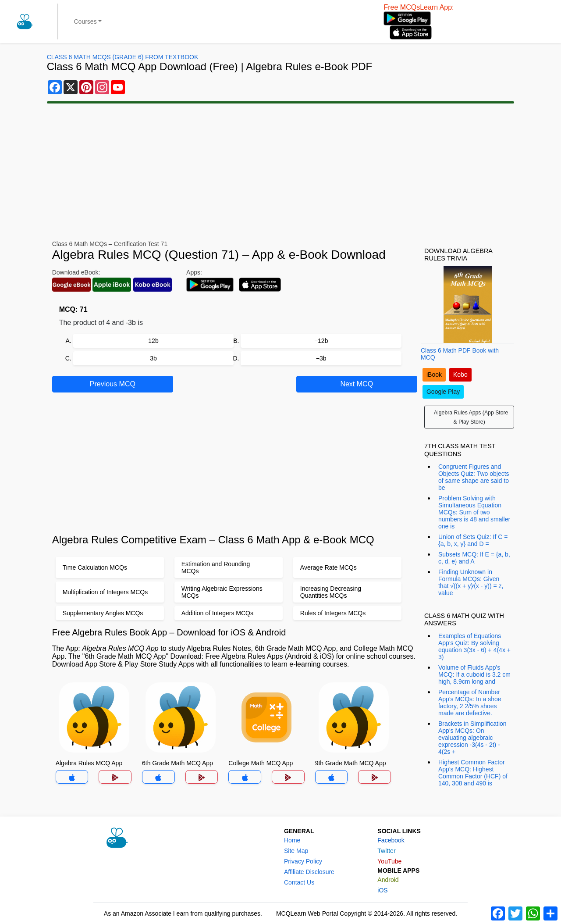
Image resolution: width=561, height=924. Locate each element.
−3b (321, 358)
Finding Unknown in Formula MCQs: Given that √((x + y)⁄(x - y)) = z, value (471, 582)
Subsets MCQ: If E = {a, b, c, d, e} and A (474, 558)
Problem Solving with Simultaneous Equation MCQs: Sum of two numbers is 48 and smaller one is (474, 512)
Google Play (443, 392)
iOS (382, 890)
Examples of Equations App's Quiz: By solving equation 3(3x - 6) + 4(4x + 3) (474, 646)
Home (292, 840)
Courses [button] (85, 21)
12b (153, 341)
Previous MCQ (113, 384)
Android (388, 880)
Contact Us (299, 882)
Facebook (391, 840)
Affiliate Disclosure (309, 872)
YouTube (389, 861)
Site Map (296, 851)
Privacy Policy (303, 861)
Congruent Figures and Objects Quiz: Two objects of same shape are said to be (474, 477)
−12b (321, 341)
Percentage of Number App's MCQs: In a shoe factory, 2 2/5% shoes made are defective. (470, 703)
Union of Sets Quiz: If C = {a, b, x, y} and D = (473, 540)
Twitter (386, 851)
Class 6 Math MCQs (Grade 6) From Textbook (123, 57)
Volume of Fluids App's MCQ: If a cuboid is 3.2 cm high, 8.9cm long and (474, 674)
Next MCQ (357, 384)
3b (153, 358)
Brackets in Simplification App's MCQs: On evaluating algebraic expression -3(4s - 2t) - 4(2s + (472, 738)
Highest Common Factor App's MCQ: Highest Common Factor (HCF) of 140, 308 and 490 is (473, 773)
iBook (434, 375)
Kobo (460, 375)
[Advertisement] (280, 172)
